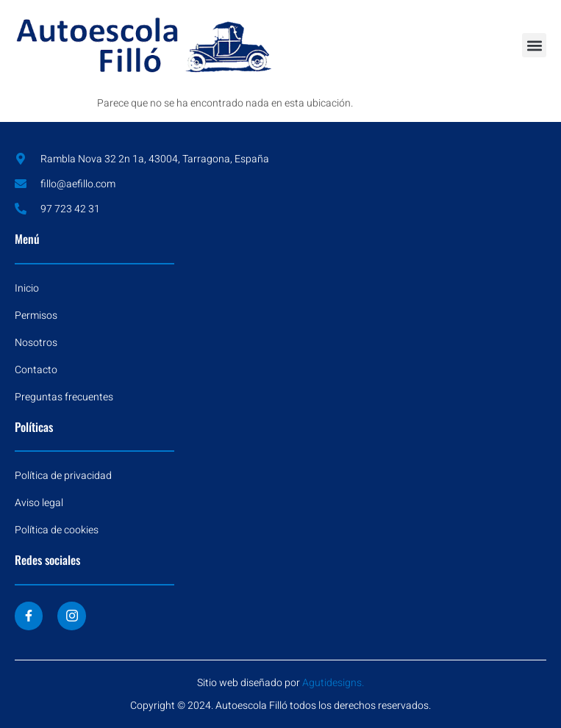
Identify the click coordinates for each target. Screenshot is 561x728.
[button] (534, 45)
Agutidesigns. (333, 683)
